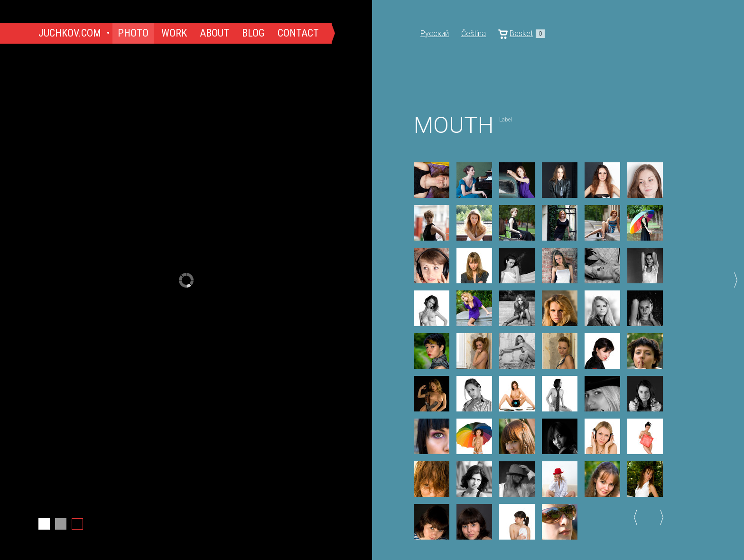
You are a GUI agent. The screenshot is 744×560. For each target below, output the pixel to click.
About (214, 33)
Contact (298, 33)
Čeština (474, 33)
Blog (253, 33)
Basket (521, 34)
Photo (133, 33)
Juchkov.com (70, 33)
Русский (435, 33)
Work (174, 33)
